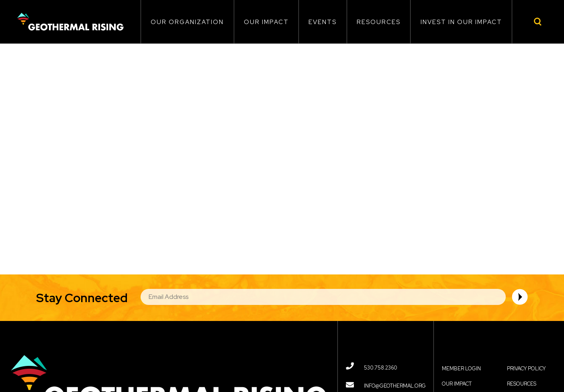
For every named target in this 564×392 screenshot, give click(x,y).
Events (323, 22)
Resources (379, 22)
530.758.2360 (381, 368)
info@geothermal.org (395, 386)
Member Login (461, 369)
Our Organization (187, 22)
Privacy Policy (526, 369)
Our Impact (266, 22)
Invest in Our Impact (461, 22)
